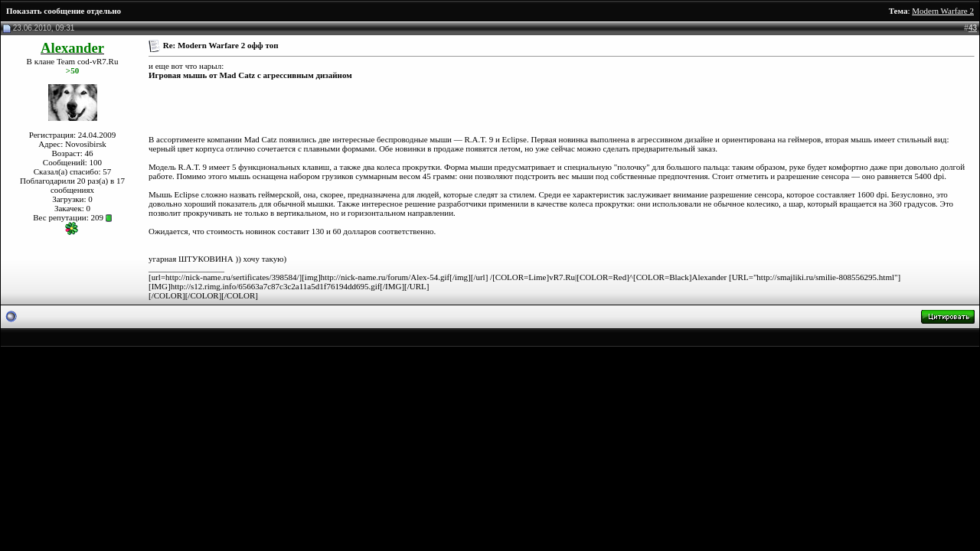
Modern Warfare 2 (943, 11)
